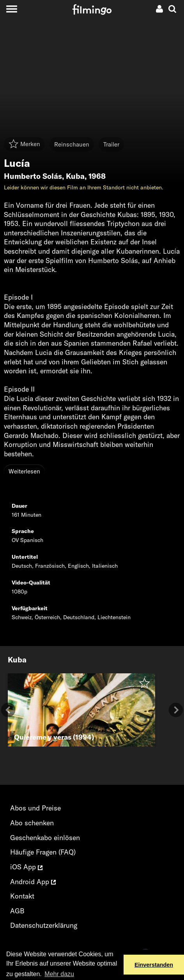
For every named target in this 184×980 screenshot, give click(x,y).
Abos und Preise (35, 808)
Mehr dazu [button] (59, 974)
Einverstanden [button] (154, 965)
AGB (17, 911)
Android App (33, 882)
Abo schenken (32, 823)
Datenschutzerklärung (44, 925)
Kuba (75, 176)
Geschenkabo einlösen (45, 838)
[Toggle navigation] (11, 9)
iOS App (26, 867)
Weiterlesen (24, 471)
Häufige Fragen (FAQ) (43, 852)
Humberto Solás (33, 176)
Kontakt (22, 896)
